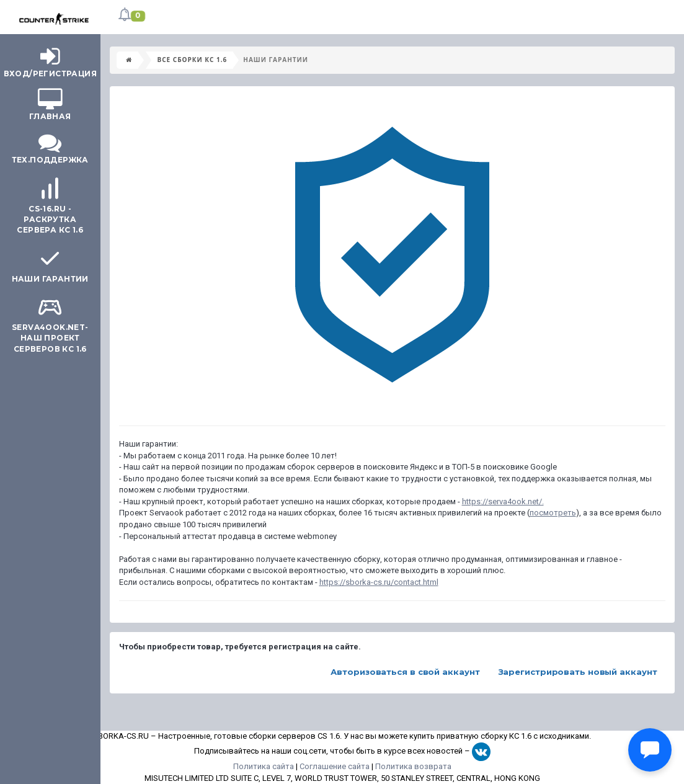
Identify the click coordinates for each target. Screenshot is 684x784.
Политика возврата (413, 766)
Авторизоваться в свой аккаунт (405, 672)
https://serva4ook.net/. (503, 501)
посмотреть (553, 513)
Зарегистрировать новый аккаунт (578, 672)
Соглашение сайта (335, 766)
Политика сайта (264, 766)
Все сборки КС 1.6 (193, 60)
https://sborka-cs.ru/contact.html (379, 582)
